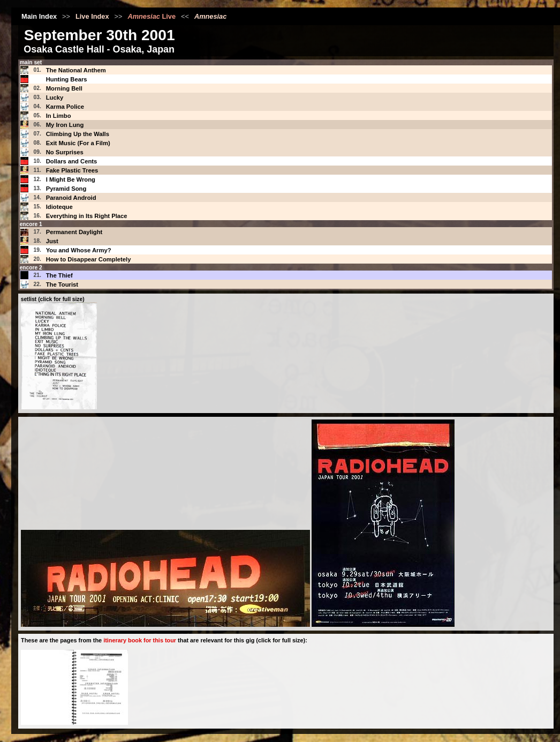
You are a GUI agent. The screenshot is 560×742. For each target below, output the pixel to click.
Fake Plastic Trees (72, 170)
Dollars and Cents (72, 161)
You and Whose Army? (79, 250)
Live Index (92, 16)
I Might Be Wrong (71, 179)
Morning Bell (64, 88)
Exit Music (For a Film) (78, 143)
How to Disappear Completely (89, 259)
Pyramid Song (66, 189)
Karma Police (65, 107)
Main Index (39, 16)
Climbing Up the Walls (78, 134)
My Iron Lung (65, 125)
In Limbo (59, 116)
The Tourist (62, 284)
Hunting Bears (67, 79)
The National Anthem (76, 70)
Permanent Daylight (74, 232)
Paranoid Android (71, 198)
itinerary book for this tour (140, 640)
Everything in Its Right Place (87, 216)
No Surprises (65, 152)
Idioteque (59, 207)
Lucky (55, 98)
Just (52, 241)
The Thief (59, 275)
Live (152, 16)
